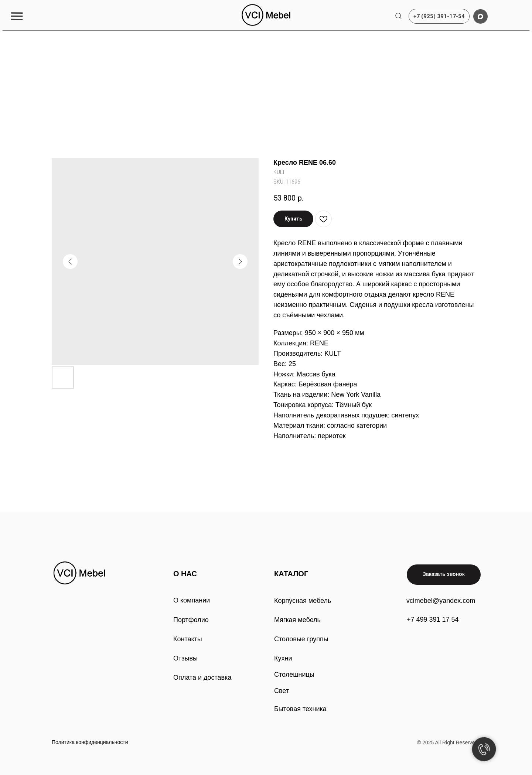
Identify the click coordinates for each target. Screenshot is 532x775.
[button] (17, 16)
